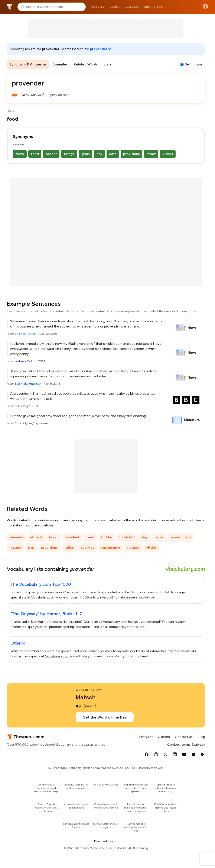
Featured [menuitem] (98, 7)
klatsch (86, 697)
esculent (72, 537)
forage (69, 154)
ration (69, 547)
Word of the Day (88, 690)
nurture (15, 547)
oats (113, 154)
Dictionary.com (206, 7)
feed (35, 154)
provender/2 (100, 49)
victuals (133, 547)
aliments (16, 537)
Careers (164, 737)
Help (201, 737)
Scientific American (28, 384)
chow (20, 154)
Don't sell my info (106, 841)
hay (99, 154)
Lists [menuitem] (108, 64)
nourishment (181, 537)
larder (159, 537)
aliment (36, 537)
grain (86, 154)
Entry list (146, 737)
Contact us (184, 737)
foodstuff (127, 537)
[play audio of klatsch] (78, 706)
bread (54, 537)
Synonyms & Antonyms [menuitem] (28, 64)
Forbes (19, 361)
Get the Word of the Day (105, 717)
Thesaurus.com (10, 7)
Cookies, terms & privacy (186, 744)
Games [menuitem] (115, 7)
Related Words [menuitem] (86, 64)
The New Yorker (25, 334)
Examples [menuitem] (60, 64)
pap (31, 547)
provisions (131, 154)
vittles (151, 547)
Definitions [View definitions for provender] (194, 64)
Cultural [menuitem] (132, 7)
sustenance (111, 547)
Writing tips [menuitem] (153, 7)
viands (168, 154)
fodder (51, 154)
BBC (17, 406)
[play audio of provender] (14, 95)
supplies (88, 547)
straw (151, 154)
